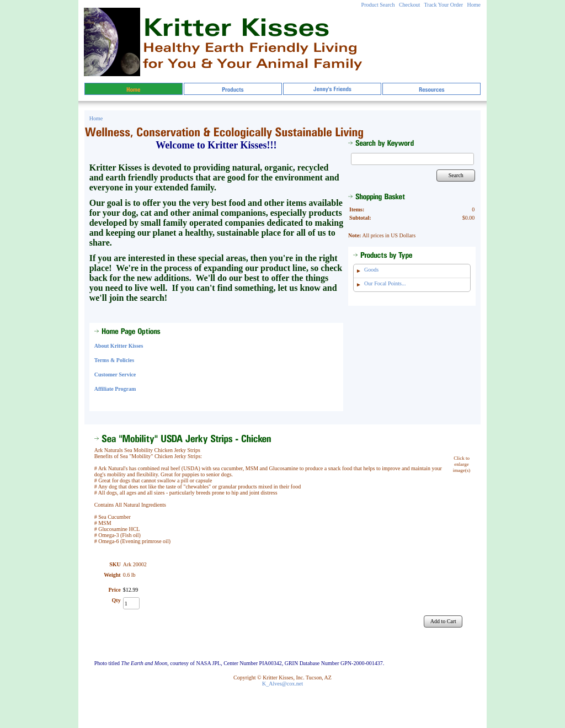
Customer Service (115, 374)
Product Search (378, 5)
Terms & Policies (114, 360)
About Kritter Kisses (119, 346)
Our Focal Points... (385, 283)
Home (474, 5)
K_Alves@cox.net (282, 684)
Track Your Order (444, 5)
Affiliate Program (115, 389)
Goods (371, 270)
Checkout (409, 5)
